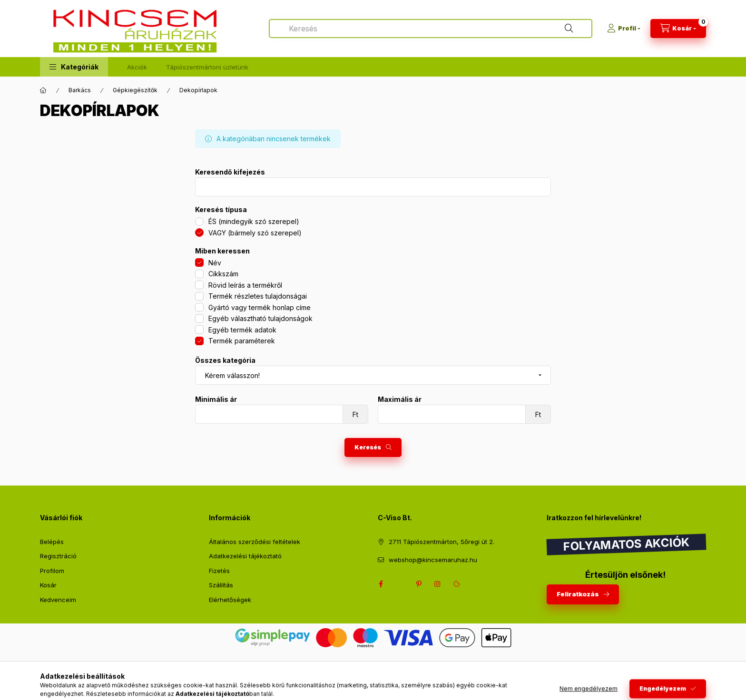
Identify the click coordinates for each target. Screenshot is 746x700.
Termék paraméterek (242, 341)
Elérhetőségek (230, 600)
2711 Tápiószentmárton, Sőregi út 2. (442, 542)
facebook (381, 584)
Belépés (52, 542)
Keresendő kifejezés (230, 172)
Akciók (137, 67)
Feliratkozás (578, 594)
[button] (74, 67)
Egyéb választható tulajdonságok (260, 318)
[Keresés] (569, 29)
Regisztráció (58, 556)
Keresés (368, 447)
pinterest (419, 584)
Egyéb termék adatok (242, 330)
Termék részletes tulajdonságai (258, 296)
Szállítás (221, 585)
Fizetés (219, 571)
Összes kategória (225, 360)
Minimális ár (216, 399)
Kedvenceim (58, 600)
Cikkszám (223, 274)
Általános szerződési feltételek (255, 542)
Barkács (80, 90)
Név (215, 263)
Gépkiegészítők (135, 90)
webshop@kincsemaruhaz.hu (433, 560)
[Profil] (624, 29)
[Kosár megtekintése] (678, 29)
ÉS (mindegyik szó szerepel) (254, 221)
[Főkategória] (43, 90)
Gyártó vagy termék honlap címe (260, 307)
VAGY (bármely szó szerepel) (255, 233)
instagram (438, 584)
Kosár (48, 585)
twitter (400, 584)
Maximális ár (400, 399)
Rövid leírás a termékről (245, 285)
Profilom (52, 571)
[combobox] (431, 29)
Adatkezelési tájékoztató (245, 556)
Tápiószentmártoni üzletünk (207, 67)
